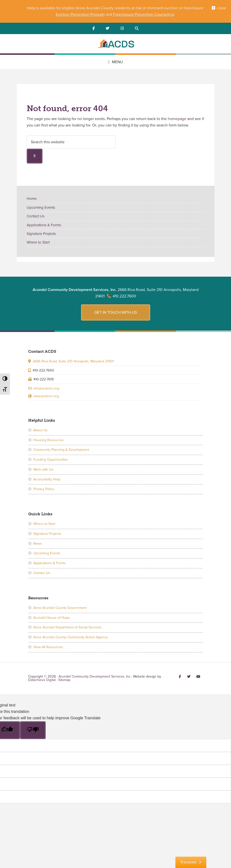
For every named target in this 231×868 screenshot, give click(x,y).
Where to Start (38, 242)
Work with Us (43, 469)
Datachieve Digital (42, 680)
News (38, 544)
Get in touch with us (116, 312)
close (221, 8)
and (109, 15)
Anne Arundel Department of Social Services (67, 627)
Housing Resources (49, 440)
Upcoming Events (41, 207)
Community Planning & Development (61, 450)
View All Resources (48, 647)
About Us (41, 430)
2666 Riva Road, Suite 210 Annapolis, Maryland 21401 (73, 361)
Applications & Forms (44, 225)
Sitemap (64, 680)
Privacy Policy (44, 489)
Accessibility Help (47, 479)
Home (32, 199)
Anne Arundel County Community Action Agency (71, 637)
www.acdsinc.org (46, 396)
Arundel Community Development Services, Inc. (116, 44)
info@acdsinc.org (46, 388)
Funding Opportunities (51, 460)
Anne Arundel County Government (60, 608)
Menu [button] (117, 62)
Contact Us (36, 216)
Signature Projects (41, 234)
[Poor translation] (33, 730)
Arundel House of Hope (52, 618)
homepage (177, 119)
